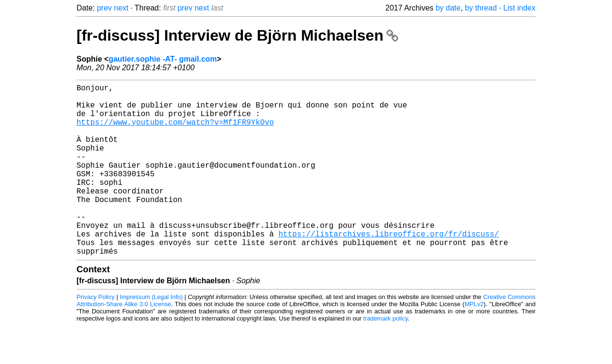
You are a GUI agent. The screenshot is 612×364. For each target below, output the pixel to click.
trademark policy (386, 357)
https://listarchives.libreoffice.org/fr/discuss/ (388, 268)
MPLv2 (474, 342)
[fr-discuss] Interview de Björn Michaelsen (237, 35)
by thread (481, 8)
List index (519, 8)
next (121, 8)
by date (448, 8)
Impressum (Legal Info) (151, 335)
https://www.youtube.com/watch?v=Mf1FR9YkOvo (175, 131)
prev (104, 8)
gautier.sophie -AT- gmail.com (163, 59)
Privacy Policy (96, 335)
